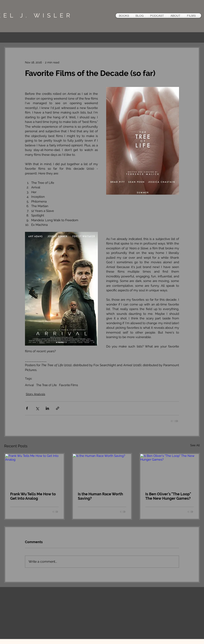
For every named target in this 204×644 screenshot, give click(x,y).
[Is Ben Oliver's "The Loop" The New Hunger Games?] (170, 470)
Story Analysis (35, 394)
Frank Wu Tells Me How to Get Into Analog (33, 496)
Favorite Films (69, 385)
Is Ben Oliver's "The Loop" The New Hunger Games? (168, 496)
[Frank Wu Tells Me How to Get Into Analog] (34, 470)
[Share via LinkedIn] (47, 408)
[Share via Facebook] (27, 408)
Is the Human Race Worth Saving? (100, 496)
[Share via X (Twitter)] (37, 408)
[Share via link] (58, 408)
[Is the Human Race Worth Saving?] (102, 470)
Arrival (29, 385)
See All (195, 445)
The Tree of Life (46, 385)
